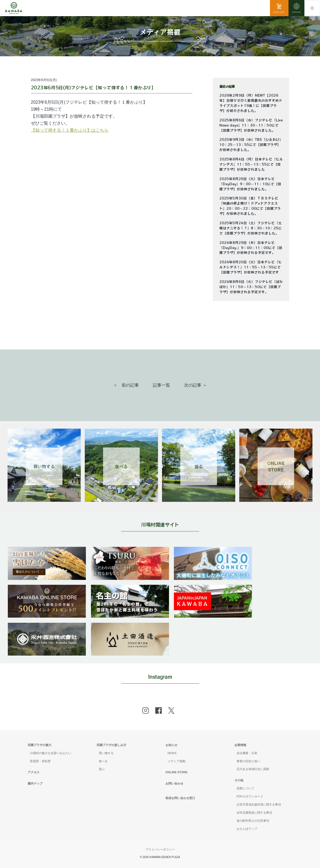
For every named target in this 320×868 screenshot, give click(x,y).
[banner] (47, 550)
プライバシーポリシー (160, 849)
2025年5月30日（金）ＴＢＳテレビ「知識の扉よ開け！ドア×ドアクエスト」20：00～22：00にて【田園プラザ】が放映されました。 (250, 206)
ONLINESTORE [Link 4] (276, 466)
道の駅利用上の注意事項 (253, 821)
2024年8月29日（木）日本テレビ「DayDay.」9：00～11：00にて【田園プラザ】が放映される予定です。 (251, 248)
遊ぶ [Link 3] (199, 466)
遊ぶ (102, 769)
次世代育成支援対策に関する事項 (259, 804)
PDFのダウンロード (250, 796)
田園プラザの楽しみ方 (111, 745)
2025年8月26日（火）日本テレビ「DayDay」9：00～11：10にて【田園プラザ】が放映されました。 (250, 184)
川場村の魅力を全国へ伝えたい (51, 753)
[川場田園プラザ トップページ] (14, 8)
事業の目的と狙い (248, 761)
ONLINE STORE (177, 772)
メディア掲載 (177, 761)
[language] (296, 8)
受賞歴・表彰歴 (40, 761)
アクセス (34, 772)
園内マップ (35, 783)
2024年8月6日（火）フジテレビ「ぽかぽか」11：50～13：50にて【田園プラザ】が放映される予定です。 (251, 287)
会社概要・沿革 (247, 753)
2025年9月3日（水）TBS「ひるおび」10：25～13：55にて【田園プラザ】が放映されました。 (251, 145)
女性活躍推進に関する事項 (254, 813)
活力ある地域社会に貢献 (253, 769)
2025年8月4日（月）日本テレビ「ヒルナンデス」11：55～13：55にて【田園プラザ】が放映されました (251, 164)
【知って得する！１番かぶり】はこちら (70, 130)
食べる (103, 761)
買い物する (106, 753)
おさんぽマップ (247, 829)
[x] (171, 710)
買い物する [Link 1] (44, 466)
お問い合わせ (174, 783)
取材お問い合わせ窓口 (180, 798)
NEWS (172, 753)
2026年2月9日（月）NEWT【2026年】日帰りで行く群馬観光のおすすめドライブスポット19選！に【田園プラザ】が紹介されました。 (251, 103)
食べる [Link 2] (121, 466)
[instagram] (146, 710)
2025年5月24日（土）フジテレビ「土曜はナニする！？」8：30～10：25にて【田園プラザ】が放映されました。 (251, 228)
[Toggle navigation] (312, 8)
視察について (245, 788)
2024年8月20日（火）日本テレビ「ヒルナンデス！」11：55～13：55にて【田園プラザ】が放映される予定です (251, 267)
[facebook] (159, 710)
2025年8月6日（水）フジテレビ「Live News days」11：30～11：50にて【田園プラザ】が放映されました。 (251, 125)
